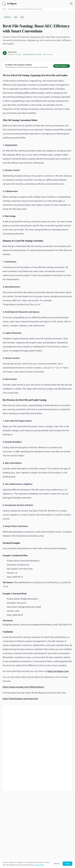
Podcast (5, 827)
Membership (44, 812)
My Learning (44, 808)
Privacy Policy (44, 824)
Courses (42, 801)
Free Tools (6, 831)
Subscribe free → (62, 745)
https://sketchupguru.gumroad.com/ (20, 699)
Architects (7, 17)
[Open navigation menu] (71, 3)
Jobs (4, 838)
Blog (4, 9)
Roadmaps (43, 805)
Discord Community (46, 834)
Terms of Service (45, 827)
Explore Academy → (62, 66)
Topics (5, 834)
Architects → (19, 763)
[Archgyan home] (9, 3)
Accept (67, 864)
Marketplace (44, 815)
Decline (57, 864)
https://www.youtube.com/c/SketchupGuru (23, 687)
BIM (16, 17)
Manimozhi (12, 52)
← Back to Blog (8, 784)
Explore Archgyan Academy (20, 728)
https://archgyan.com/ (58, 671)
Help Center (43, 831)
